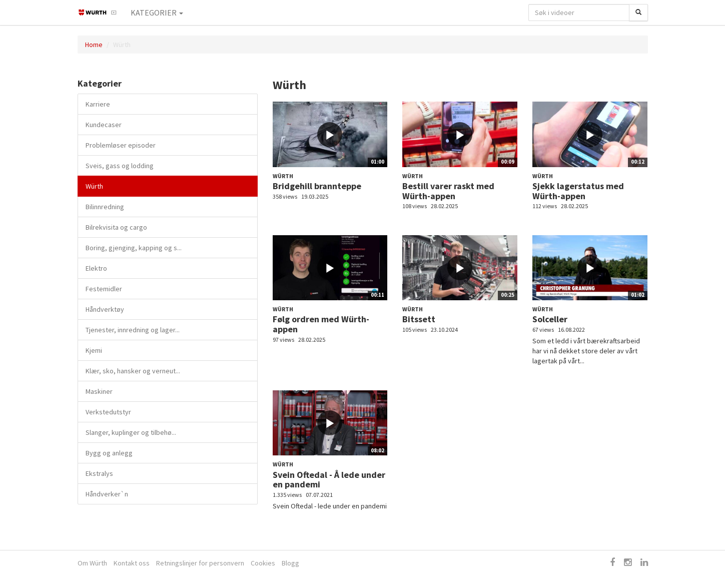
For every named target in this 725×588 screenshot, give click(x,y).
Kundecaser (104, 125)
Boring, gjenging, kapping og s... (134, 248)
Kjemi (94, 350)
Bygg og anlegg (109, 453)
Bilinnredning (105, 207)
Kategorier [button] (157, 13)
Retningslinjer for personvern (200, 563)
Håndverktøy (105, 309)
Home (94, 45)
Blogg (290, 563)
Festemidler (104, 289)
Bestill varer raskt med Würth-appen (448, 191)
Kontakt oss (132, 563)
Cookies (263, 563)
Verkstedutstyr (108, 412)
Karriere (98, 104)
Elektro (96, 268)
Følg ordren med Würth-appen (321, 324)
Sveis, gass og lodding (120, 166)
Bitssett (419, 319)
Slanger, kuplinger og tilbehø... (131, 432)
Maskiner (99, 391)
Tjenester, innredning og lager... (133, 330)
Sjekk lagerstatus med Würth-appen (578, 191)
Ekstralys (99, 473)
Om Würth (92, 563)
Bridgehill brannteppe (317, 186)
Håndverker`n (107, 494)
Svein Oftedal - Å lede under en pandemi (329, 480)
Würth (94, 186)
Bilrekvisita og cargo (116, 227)
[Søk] (638, 13)
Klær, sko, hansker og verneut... (133, 371)
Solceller (550, 319)
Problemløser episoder (121, 145)
